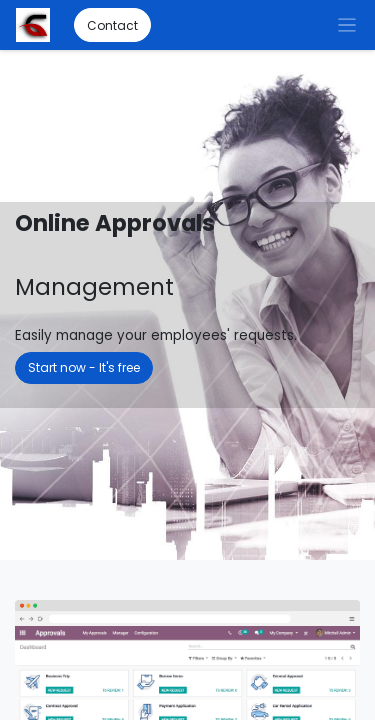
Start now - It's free (84, 367)
